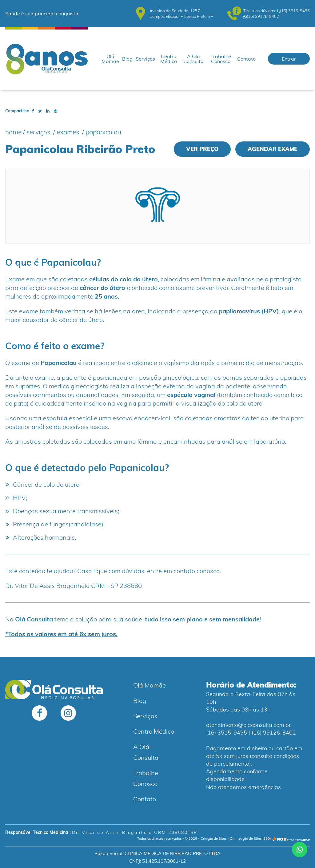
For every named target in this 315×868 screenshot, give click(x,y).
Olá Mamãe (110, 59)
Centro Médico (169, 59)
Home (13, 132)
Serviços (145, 59)
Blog (127, 59)
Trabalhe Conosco (221, 59)
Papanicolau (103, 132)
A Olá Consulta (193, 59)
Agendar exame (273, 149)
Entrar (289, 59)
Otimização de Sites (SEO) (250, 838)
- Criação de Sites (212, 838)
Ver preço (202, 149)
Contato (246, 59)
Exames (69, 132)
